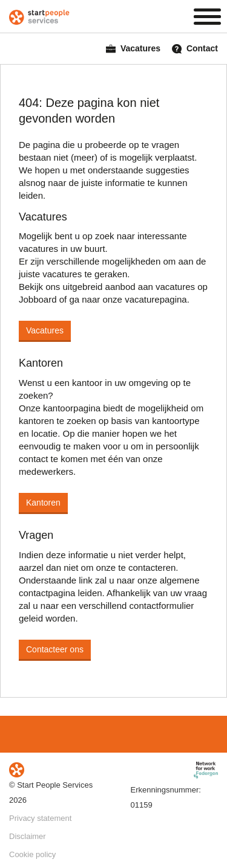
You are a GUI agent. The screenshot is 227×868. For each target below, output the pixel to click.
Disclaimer (28, 836)
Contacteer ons (55, 649)
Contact (195, 48)
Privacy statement (40, 818)
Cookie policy (32, 854)
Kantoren (43, 503)
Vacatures (133, 48)
